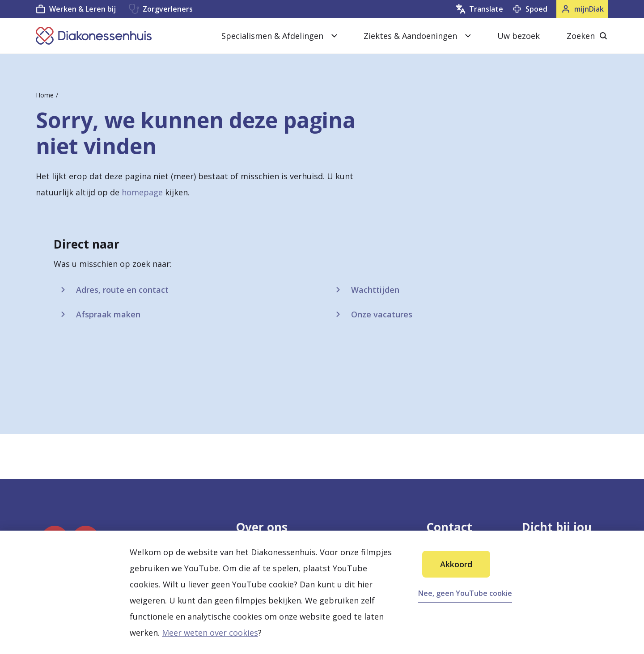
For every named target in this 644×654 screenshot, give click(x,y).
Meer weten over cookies (210, 633)
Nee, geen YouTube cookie (465, 593)
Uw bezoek (519, 36)
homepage (142, 192)
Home (45, 95)
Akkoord (456, 564)
